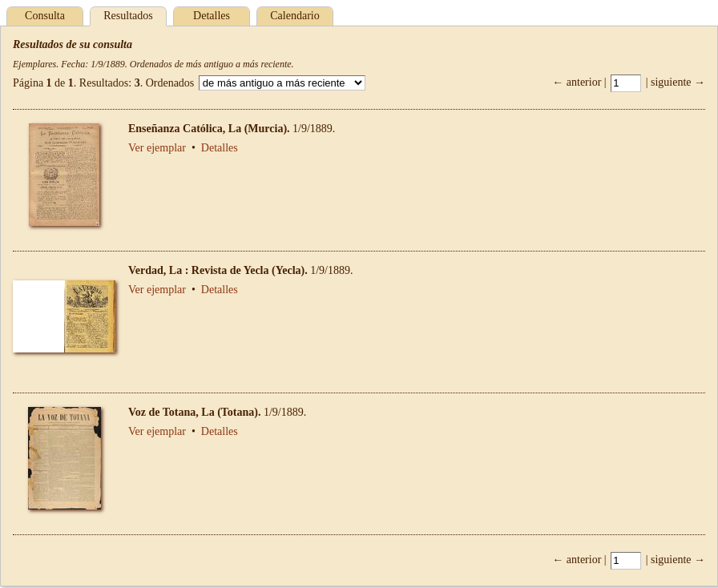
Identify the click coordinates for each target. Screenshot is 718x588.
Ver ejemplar (157, 148)
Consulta (45, 16)
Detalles (212, 16)
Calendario (294, 16)
